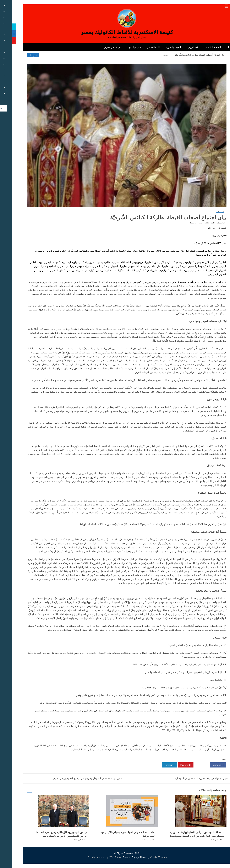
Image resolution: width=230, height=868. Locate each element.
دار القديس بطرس (101, 47)
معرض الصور (122, 47)
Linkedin (158, 765)
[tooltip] (2, 27)
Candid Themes (147, 857)
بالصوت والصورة (162, 47)
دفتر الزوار (182, 47)
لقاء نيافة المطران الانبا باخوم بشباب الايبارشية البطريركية (116, 834)
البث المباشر (142, 47)
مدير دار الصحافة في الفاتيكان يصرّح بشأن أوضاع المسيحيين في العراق (75, 778)
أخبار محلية (208, 212)
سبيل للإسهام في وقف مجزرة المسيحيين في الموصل (190, 778)
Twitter (190, 765)
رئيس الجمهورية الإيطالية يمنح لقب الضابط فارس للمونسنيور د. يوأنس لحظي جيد (50, 834)
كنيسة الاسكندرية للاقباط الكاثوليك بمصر (115, 32)
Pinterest (174, 765)
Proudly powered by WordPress (93, 857)
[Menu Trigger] (215, 6)
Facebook (206, 765)
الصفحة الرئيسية (202, 47)
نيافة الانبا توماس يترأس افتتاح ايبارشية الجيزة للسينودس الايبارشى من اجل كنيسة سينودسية (185, 834)
